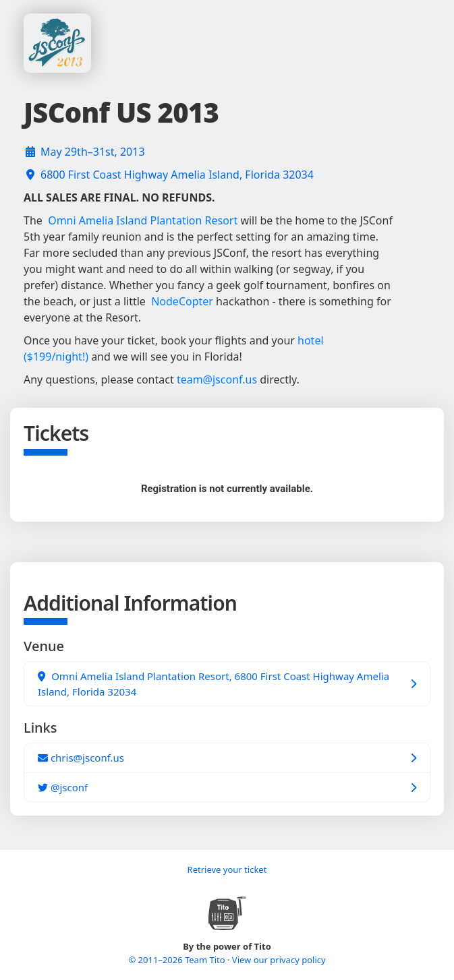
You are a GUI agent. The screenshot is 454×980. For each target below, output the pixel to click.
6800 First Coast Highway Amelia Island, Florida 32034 (177, 175)
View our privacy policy (279, 960)
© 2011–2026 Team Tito (178, 960)
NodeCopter (182, 301)
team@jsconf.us (217, 379)
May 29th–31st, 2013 (93, 152)
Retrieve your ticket (227, 869)
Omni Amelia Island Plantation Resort (143, 220)
